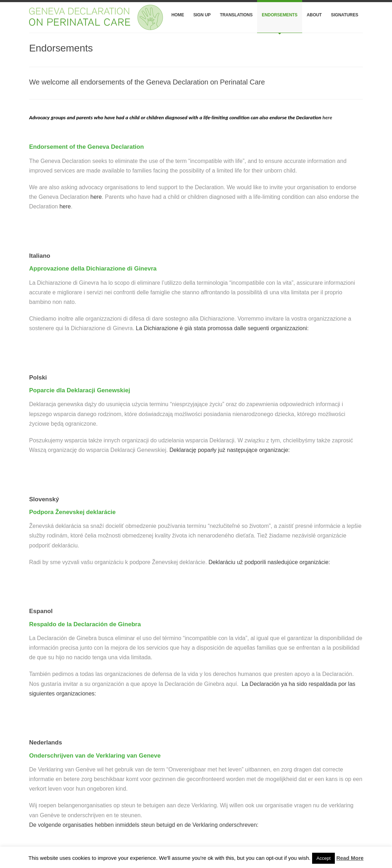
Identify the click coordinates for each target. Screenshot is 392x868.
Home (178, 15)
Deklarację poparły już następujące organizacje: (230, 450)
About (314, 15)
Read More (350, 858)
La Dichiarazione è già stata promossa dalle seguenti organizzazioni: (222, 328)
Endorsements (279, 15)
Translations (236, 15)
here (327, 118)
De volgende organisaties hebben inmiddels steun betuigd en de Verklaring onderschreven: (144, 825)
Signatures (345, 15)
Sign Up (202, 15)
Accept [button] (323, 858)
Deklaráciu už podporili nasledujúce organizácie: (269, 562)
